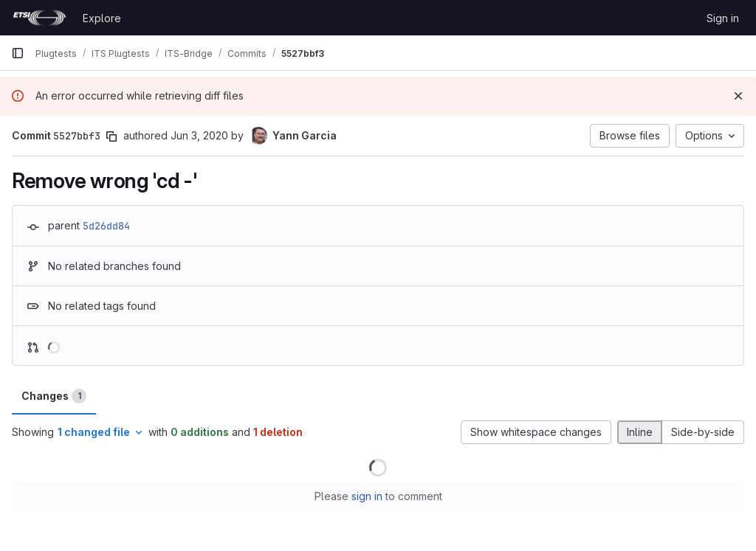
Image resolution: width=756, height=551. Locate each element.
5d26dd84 (106, 226)
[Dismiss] (738, 96)
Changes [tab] (54, 396)
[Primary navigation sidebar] (18, 53)
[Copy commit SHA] (111, 136)
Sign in (723, 18)
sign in (367, 496)
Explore (102, 18)
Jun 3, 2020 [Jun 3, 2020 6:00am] (199, 135)
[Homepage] (39, 18)
